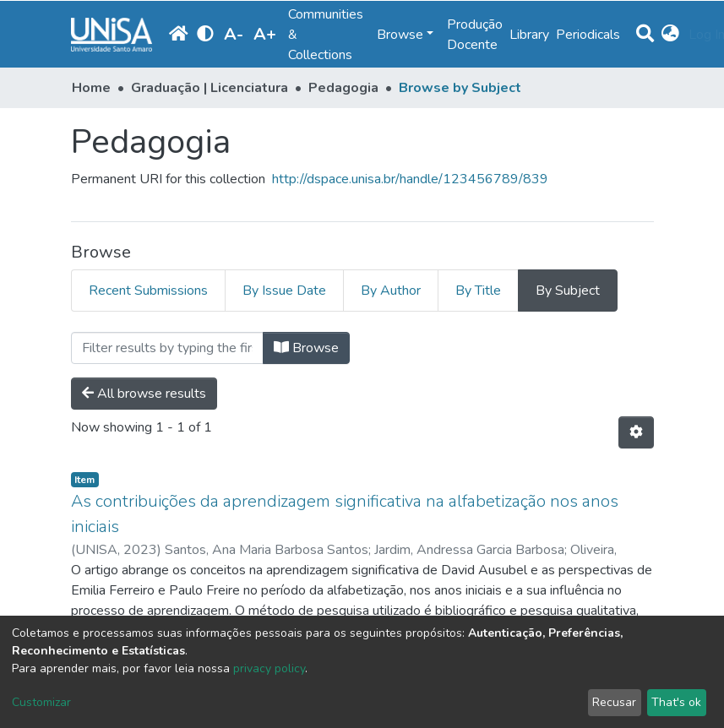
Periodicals (588, 35)
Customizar (41, 702)
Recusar (614, 702)
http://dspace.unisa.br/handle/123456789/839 (410, 179)
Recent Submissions (148, 291)
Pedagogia (343, 88)
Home (91, 88)
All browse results (144, 394)
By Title (478, 291)
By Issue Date (284, 291)
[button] (671, 35)
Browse (306, 348)
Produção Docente (475, 35)
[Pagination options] (636, 432)
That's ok (676, 702)
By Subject (568, 291)
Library (529, 35)
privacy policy (269, 668)
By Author (391, 291)
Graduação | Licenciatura (210, 88)
